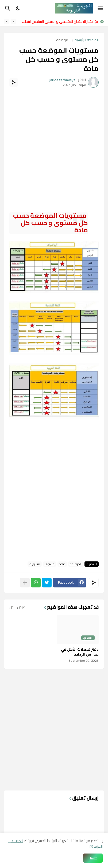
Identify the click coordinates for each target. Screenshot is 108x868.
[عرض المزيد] (25, 583)
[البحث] (7, 8)
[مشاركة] (14, 82)
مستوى (50, 564)
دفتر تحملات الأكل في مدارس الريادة (80, 652)
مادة (62, 564)
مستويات (35, 564)
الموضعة (63, 40)
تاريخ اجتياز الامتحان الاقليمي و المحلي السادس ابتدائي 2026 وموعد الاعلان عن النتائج (59, 21)
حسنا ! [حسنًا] (93, 858)
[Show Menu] (101, 8)
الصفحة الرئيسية (87, 40)
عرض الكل (17, 607)
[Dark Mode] (18, 8)
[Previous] (13, 21)
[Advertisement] (54, 153)
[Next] (7, 21)
